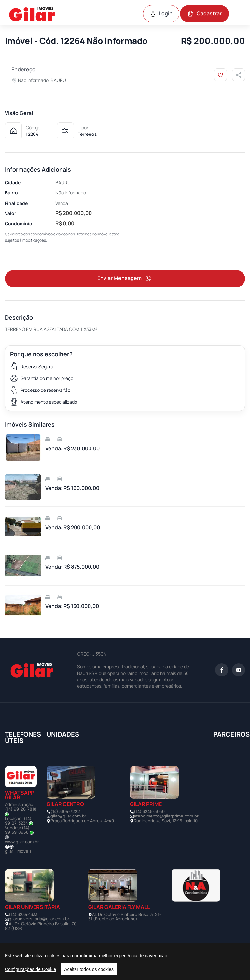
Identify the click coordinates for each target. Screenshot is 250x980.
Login (161, 13)
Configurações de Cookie (30, 969)
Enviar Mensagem (125, 279)
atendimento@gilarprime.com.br (166, 817)
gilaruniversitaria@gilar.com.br (39, 919)
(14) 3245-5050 (149, 812)
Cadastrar (205, 13)
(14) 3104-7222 (65, 812)
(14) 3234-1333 (23, 915)
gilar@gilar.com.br (68, 817)
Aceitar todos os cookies (89, 969)
